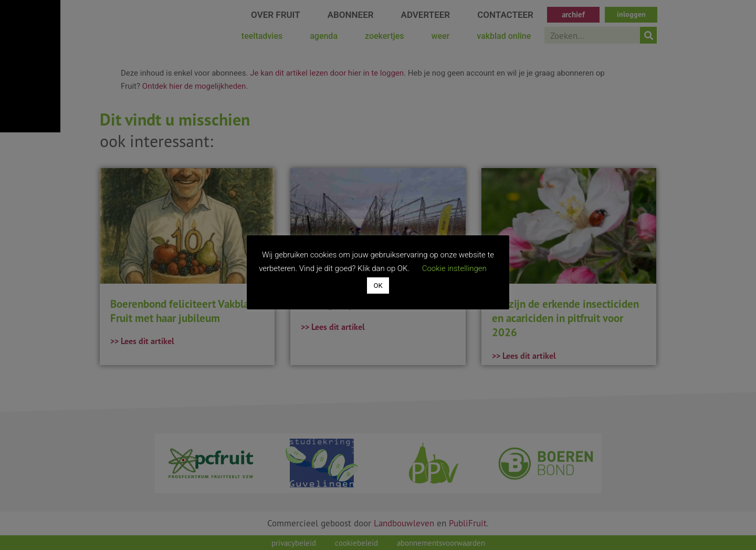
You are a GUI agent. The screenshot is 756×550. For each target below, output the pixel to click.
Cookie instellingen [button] (454, 268)
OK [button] (378, 286)
